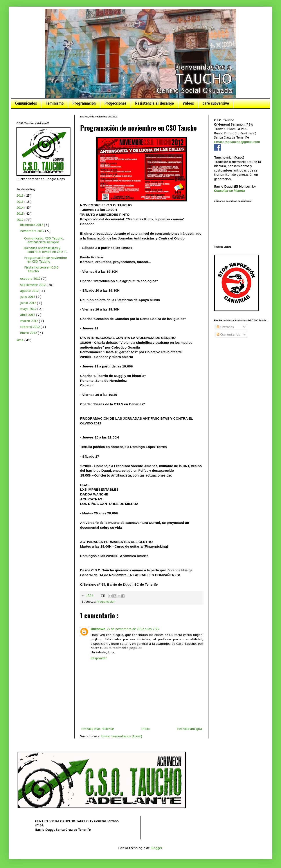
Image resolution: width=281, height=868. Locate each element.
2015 (20, 202)
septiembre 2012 (33, 285)
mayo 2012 (29, 309)
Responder (99, 658)
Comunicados (26, 103)
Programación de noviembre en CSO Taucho (46, 260)
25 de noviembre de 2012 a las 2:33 (133, 629)
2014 (20, 208)
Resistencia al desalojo (155, 103)
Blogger (156, 848)
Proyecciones (115, 103)
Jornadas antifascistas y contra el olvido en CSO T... (46, 250)
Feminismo (55, 103)
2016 (20, 196)
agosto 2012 (30, 291)
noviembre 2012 (33, 231)
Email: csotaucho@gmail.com (237, 142)
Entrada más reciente (98, 729)
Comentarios (228, 334)
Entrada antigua (190, 729)
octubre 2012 (31, 279)
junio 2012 (29, 303)
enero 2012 (29, 333)
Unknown (98, 629)
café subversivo (216, 103)
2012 (20, 220)
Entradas (225, 327)
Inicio (146, 729)
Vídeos (188, 103)
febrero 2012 (30, 327)
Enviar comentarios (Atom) (122, 736)
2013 (20, 214)
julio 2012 (28, 297)
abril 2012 (28, 315)
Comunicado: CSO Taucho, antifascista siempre (44, 240)
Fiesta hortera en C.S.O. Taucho (42, 269)
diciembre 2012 (32, 225)
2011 (20, 340)
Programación (84, 103)
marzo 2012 (30, 321)
